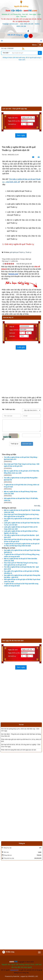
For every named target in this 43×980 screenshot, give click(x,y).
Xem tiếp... (38, 506)
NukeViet (16, 976)
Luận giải (21, 347)
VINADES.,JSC (33, 976)
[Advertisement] (21, 85)
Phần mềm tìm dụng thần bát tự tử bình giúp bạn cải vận (19, 750)
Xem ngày (21, 135)
